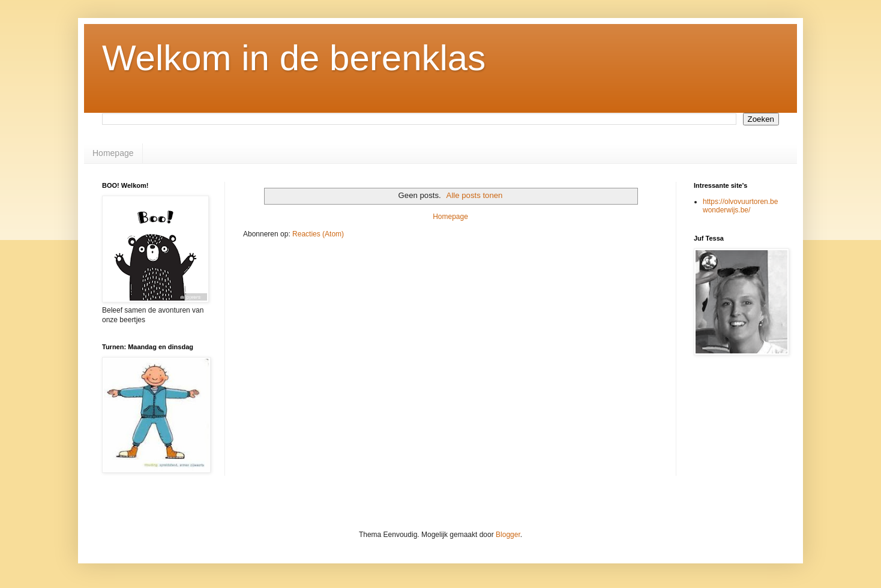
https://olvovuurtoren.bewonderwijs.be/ (740, 206)
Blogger (508, 535)
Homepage (113, 153)
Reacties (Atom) (318, 234)
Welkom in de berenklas (294, 58)
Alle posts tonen (475, 195)
